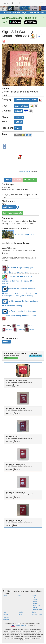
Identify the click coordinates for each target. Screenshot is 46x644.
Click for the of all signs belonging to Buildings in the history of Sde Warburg (18, 280)
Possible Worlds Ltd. (21, 626)
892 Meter (29, 326)
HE (19, 3)
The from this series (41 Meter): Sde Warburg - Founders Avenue (19, 315)
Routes (35, 607)
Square (19, 117)
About (19, 596)
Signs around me (11, 358)
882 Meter (17, 326)
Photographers (37, 609)
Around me (36, 606)
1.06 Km (30, 330)
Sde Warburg (22, 106)
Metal (18, 122)
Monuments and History (26, 100)
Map (8, 180)
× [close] (43, 17)
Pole (18, 128)
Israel (18, 111)
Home (5, 3)
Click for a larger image (18, 234)
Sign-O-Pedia (37, 615)
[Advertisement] (23, 557)
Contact (20, 615)
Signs (34, 596)
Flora (6, 342)
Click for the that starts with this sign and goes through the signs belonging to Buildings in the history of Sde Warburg (20, 292)
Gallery (34, 612)
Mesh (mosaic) (36, 356)
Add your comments (12, 213)
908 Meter (7, 330)
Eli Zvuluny (9, 207)
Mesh (35, 598)
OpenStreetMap (25, 171)
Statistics (20, 612)
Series (35, 600)
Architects (36, 604)
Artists (35, 602)
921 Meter (19, 330)
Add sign (6, 615)
